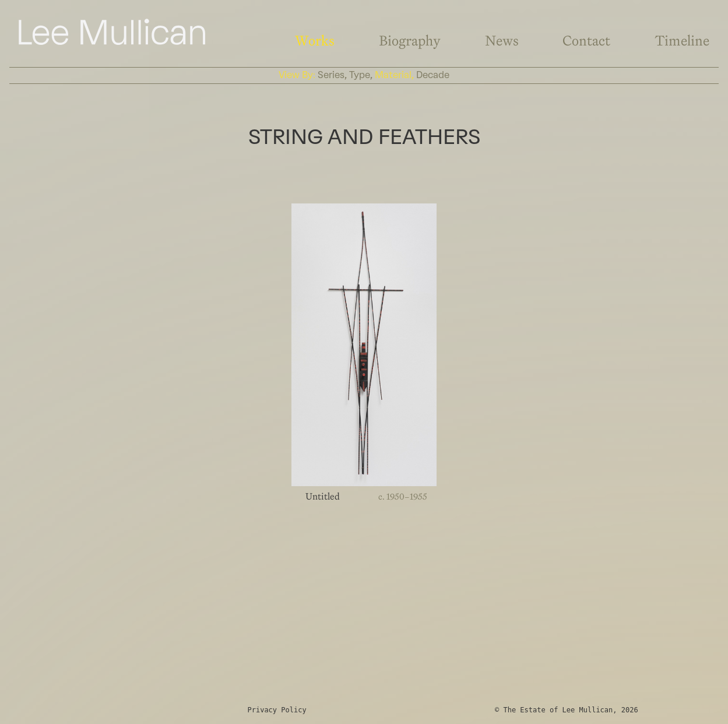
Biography (410, 41)
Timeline (682, 41)
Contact (586, 41)
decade (433, 75)
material (393, 75)
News (502, 41)
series (331, 75)
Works (315, 41)
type (360, 75)
